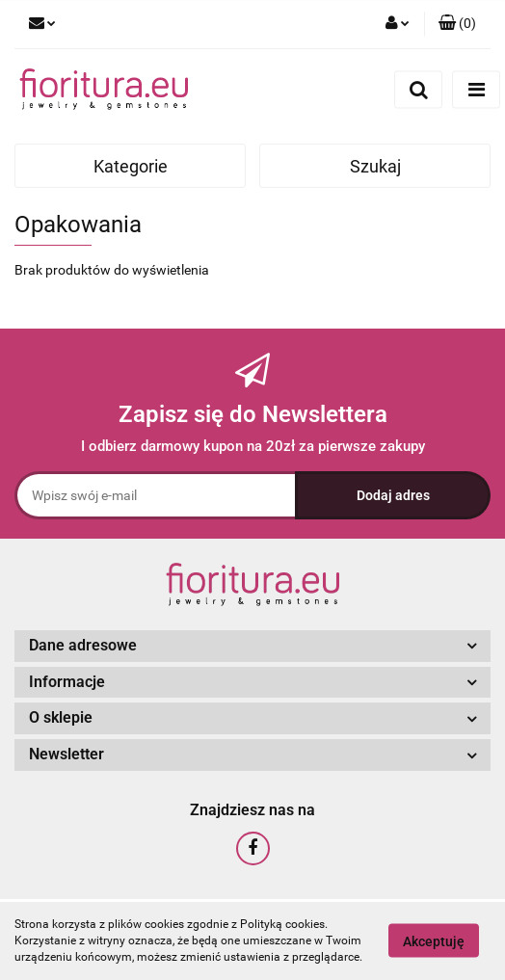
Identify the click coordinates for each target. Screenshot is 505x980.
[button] (457, 24)
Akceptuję (434, 941)
